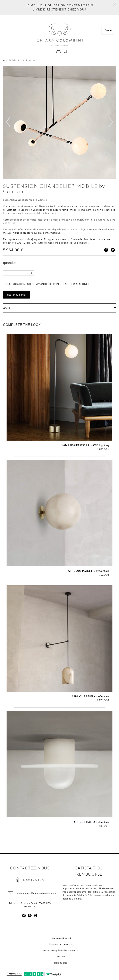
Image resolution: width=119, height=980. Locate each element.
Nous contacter (22, 233)
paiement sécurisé (60, 938)
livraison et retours (61, 944)
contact (60, 956)
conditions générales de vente (61, 950)
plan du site (60, 963)
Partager (106, 250)
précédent (11, 60)
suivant (29, 60)
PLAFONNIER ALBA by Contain (90, 822)
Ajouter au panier (16, 295)
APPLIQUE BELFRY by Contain (90, 696)
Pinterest (113, 250)
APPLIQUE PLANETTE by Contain (89, 571)
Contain (13, 191)
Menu (108, 30)
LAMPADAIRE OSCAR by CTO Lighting (86, 445)
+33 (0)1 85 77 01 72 (33, 880)
